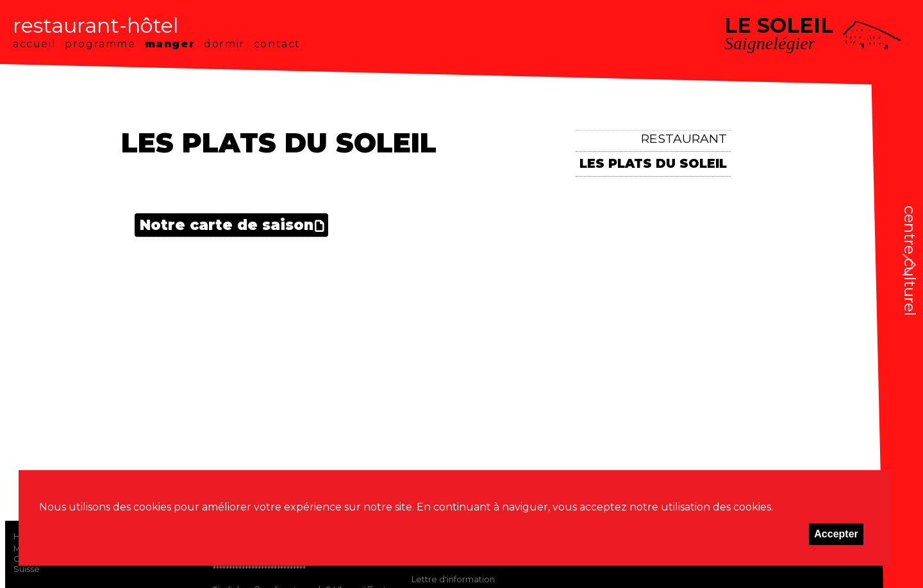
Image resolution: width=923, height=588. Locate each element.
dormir (224, 44)
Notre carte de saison (227, 225)
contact (277, 44)
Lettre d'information (453, 579)
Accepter (836, 534)
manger (170, 44)
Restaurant (684, 138)
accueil (34, 44)
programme (100, 44)
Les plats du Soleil (653, 163)
